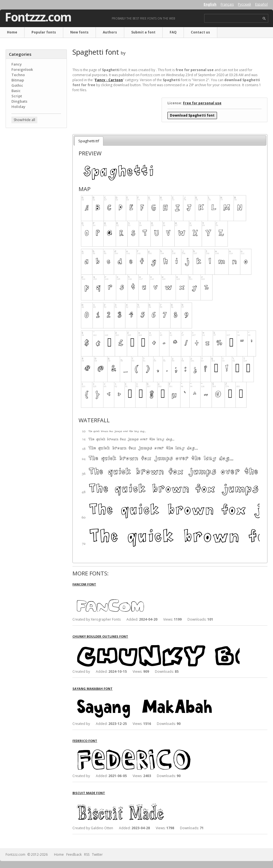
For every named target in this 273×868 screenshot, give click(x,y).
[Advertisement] (36, 166)
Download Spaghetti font (192, 115)
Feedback (74, 854)
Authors (110, 32)
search (264, 19)
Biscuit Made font (89, 793)
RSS (87, 854)
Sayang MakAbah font (92, 689)
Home (12, 32)
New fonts (79, 32)
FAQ (173, 32)
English (210, 4)
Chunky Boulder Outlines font (100, 636)
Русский (244, 4)
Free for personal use (202, 103)
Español (261, 4)
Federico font (85, 741)
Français (227, 4)
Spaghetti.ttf (89, 141)
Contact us (200, 32)
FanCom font (84, 584)
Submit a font (143, 32)
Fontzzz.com (38, 17)
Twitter (97, 854)
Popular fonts (44, 32)
